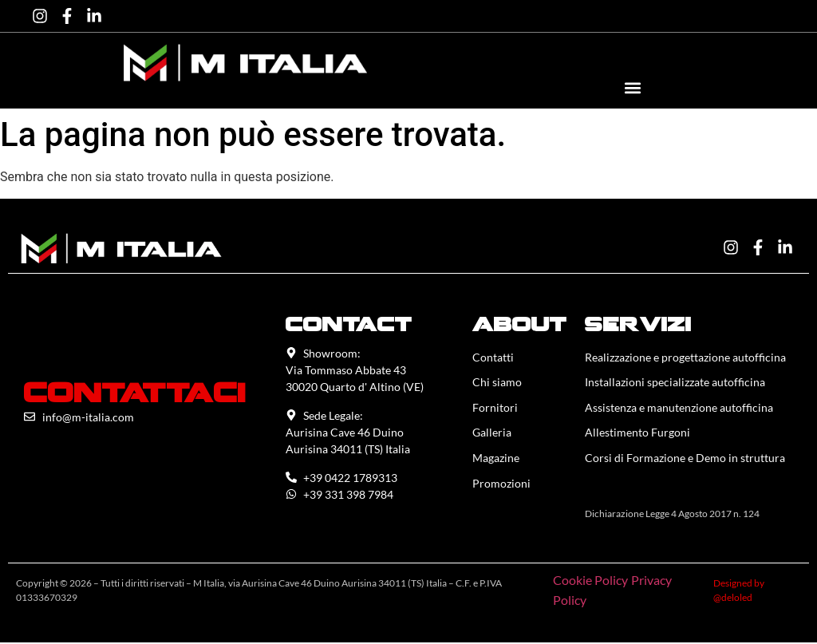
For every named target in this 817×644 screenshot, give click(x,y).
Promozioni (501, 485)
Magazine (496, 459)
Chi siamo (497, 383)
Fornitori (495, 408)
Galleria (492, 434)
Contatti (493, 357)
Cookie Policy (590, 581)
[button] (632, 87)
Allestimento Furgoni (637, 434)
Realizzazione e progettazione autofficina (685, 357)
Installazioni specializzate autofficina (675, 383)
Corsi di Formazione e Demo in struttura (685, 459)
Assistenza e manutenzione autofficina (679, 408)
